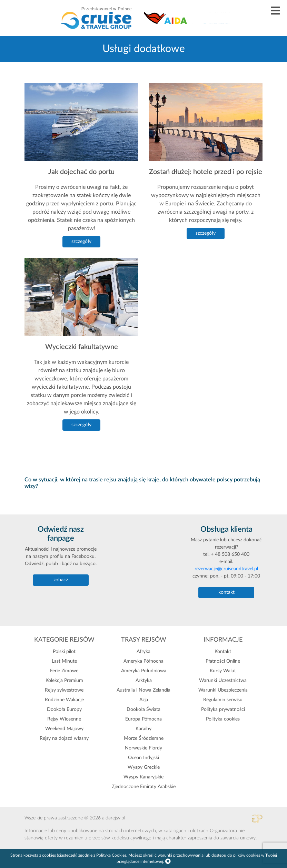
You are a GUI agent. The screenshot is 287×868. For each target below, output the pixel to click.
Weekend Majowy (64, 729)
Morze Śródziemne (144, 738)
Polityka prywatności (223, 709)
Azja (144, 700)
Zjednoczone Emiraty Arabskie (144, 787)
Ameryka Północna (143, 661)
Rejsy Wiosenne (64, 719)
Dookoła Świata (143, 709)
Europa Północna (143, 719)
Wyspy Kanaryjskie (143, 777)
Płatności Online (223, 661)
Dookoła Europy (64, 709)
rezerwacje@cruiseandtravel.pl (226, 569)
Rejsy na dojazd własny (64, 738)
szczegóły (81, 242)
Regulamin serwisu (223, 700)
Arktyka (144, 681)
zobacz (61, 580)
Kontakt (223, 652)
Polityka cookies (223, 719)
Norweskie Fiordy (143, 748)
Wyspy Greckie (144, 767)
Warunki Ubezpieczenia (223, 690)
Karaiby (143, 729)
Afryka (143, 652)
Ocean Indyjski (143, 758)
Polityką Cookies (111, 855)
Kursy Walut (223, 671)
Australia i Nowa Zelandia (143, 690)
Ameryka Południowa (144, 671)
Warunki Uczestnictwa (223, 681)
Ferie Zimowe (64, 671)
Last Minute (64, 661)
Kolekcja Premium (64, 681)
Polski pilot (64, 652)
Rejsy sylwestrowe (64, 690)
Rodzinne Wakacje (64, 700)
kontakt (226, 592)
